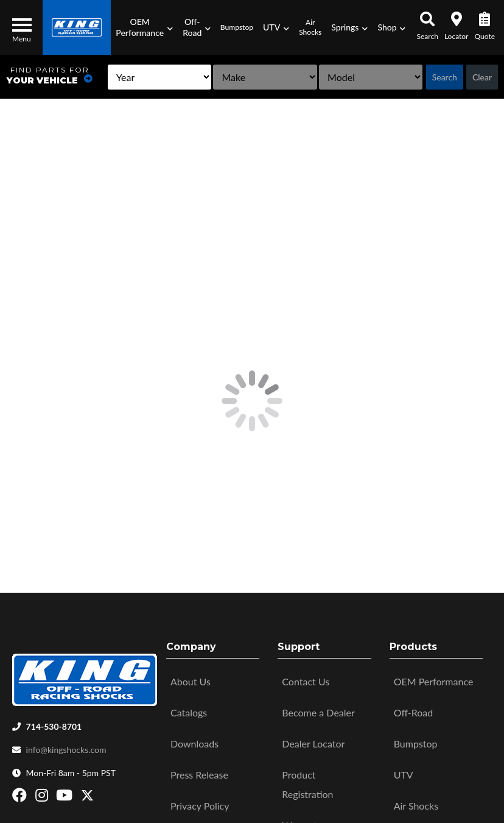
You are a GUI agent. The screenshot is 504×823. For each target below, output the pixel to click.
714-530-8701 (54, 722)
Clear (482, 77)
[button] (144, 27)
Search (445, 77)
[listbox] (159, 77)
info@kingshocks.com (66, 745)
